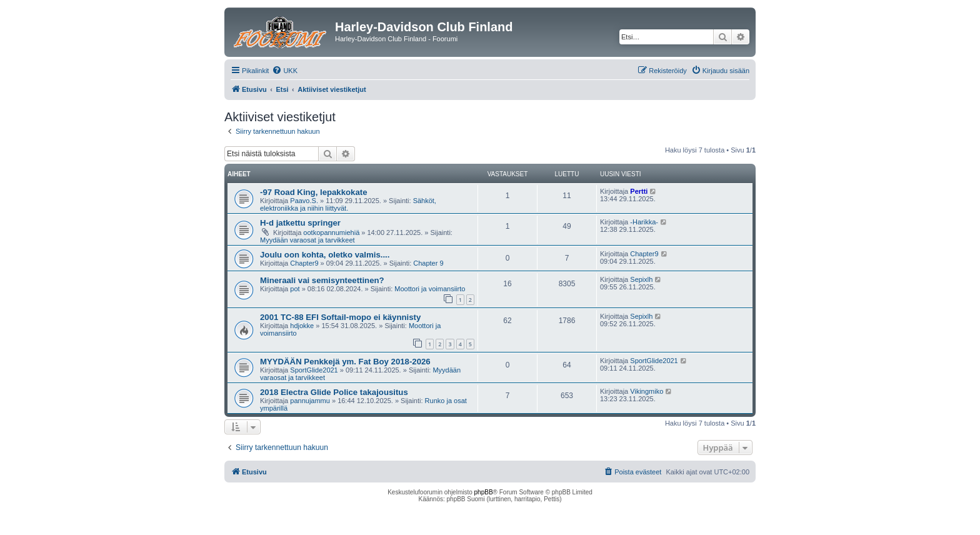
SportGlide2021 (314, 370)
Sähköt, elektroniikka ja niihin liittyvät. (348, 204)
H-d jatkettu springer (300, 223)
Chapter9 (304, 263)
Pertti (639, 191)
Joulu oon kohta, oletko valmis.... (325, 255)
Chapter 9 (428, 263)
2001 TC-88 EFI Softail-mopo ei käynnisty (340, 317)
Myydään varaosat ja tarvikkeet (307, 240)
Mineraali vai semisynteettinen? (322, 280)
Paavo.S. (304, 201)
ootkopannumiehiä (331, 232)
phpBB (484, 492)
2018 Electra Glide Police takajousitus (334, 392)
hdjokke (302, 326)
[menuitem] (285, 71)
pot (295, 289)
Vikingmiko (647, 391)
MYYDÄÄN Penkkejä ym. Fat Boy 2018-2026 (345, 362)
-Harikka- (644, 222)
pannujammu (310, 401)
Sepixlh (641, 279)
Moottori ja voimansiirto (430, 289)
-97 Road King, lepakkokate (314, 192)
